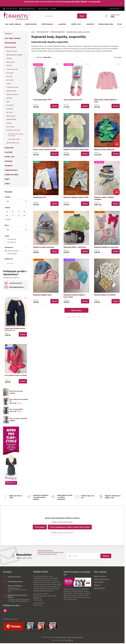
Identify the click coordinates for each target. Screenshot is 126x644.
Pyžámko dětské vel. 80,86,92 (105, 295)
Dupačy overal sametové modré (44, 150)
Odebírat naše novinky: (24, 558)
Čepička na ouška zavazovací (44, 247)
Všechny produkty (12, 251)
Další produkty (76, 310)
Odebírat (106, 556)
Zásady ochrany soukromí (75, 637)
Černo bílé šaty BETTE (16, 409)
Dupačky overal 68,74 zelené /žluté (76, 150)
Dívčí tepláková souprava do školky (16, 375)
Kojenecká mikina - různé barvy (75, 247)
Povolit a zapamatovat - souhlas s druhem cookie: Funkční (70, 527)
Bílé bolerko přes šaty (16, 391)
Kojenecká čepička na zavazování (106, 247)
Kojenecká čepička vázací (42, 295)
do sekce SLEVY (96, 2)
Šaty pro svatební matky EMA (18, 419)
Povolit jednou (40, 527)
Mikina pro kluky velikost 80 (104, 150)
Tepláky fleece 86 (39, 197)
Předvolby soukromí (60, 637)
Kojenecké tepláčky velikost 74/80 (76, 197)
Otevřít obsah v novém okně (62, 533)
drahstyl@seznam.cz (14, 588)
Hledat (82, 16)
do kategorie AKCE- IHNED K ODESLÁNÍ (75, 2)
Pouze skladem (11, 254)
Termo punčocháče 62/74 (73, 100)
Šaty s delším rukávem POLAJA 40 (19, 400)
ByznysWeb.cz (69, 640)
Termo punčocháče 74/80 (42, 100)
